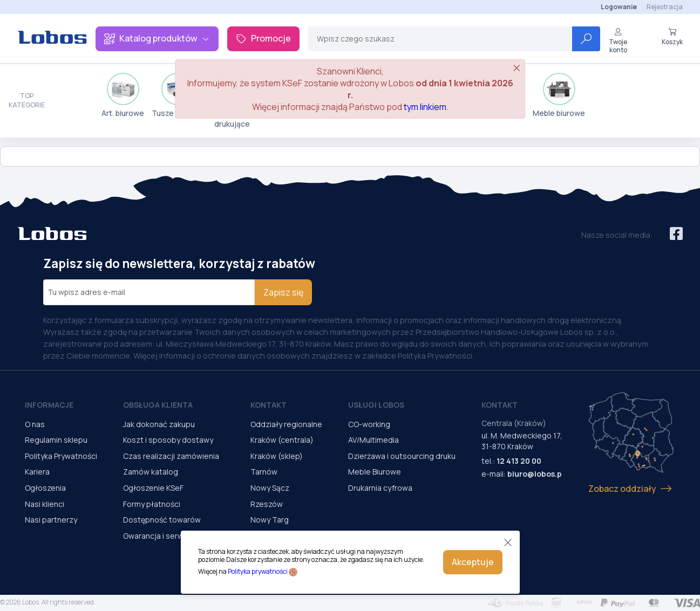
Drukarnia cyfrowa (380, 488)
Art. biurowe (123, 95)
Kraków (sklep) (277, 456)
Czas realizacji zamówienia (171, 456)
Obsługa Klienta (158, 405)
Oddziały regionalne (286, 424)
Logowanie (619, 7)
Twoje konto (618, 41)
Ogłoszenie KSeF (153, 488)
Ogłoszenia (45, 488)
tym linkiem (425, 107)
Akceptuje (473, 562)
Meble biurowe (559, 95)
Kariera (37, 472)
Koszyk (672, 37)
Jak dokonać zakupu (159, 424)
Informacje (49, 405)
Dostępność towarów (162, 520)
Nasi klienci (45, 504)
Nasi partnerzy (51, 520)
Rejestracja (665, 7)
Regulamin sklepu (56, 440)
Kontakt (269, 405)
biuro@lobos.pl (536, 474)
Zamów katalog (151, 472)
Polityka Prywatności (61, 456)
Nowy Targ (270, 520)
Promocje (263, 38)
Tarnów (264, 472)
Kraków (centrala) (282, 440)
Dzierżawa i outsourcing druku (402, 456)
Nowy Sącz (270, 488)
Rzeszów (267, 504)
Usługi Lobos (376, 405)
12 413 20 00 (519, 461)
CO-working (369, 424)
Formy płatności (152, 504)
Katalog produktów (157, 38)
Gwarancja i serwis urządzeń (174, 536)
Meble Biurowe (375, 472)
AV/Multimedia (373, 440)
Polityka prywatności (258, 571)
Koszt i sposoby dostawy (168, 440)
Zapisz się (283, 292)
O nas (35, 424)
